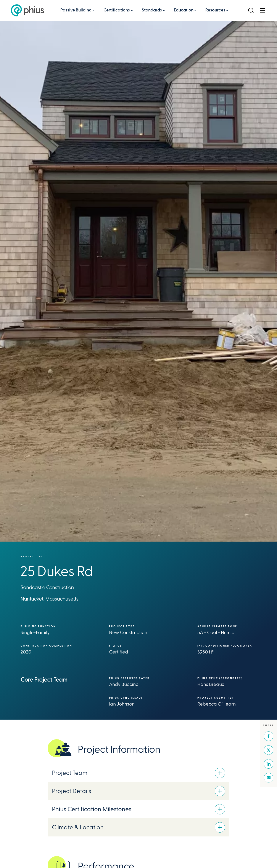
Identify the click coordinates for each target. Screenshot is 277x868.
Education (184, 10)
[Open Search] (251, 10)
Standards (152, 10)
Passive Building (76, 10)
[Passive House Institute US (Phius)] (27, 10)
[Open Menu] (263, 10)
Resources (215, 10)
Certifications (117, 10)
